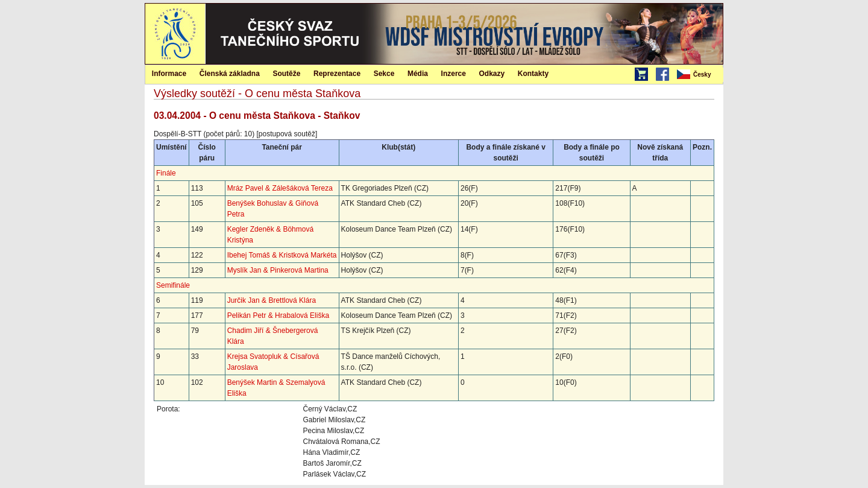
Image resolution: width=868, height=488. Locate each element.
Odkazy (492, 74)
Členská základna (230, 74)
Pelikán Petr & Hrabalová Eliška (278, 315)
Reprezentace (337, 74)
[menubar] (699, 75)
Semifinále (173, 285)
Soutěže (286, 74)
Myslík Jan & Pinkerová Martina (278, 270)
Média (418, 74)
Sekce (384, 74)
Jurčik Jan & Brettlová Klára (272, 300)
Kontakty (533, 74)
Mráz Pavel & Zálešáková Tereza (280, 188)
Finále (166, 173)
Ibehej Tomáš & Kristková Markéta (282, 255)
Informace (169, 74)
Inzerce (454, 74)
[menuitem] (699, 75)
